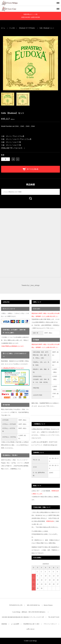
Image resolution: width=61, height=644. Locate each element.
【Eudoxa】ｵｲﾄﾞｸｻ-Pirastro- (27, 28)
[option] (30, 63)
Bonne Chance (48, 605)
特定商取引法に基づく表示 (31, 624)
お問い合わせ (30, 629)
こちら (19, 469)
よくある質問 (15, 624)
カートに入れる (30, 169)
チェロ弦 (12, 28)
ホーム (3, 28)
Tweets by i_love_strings (30, 285)
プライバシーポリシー (50, 624)
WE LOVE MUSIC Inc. (34, 605)
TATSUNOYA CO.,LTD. (16, 605)
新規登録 (4, 624)
